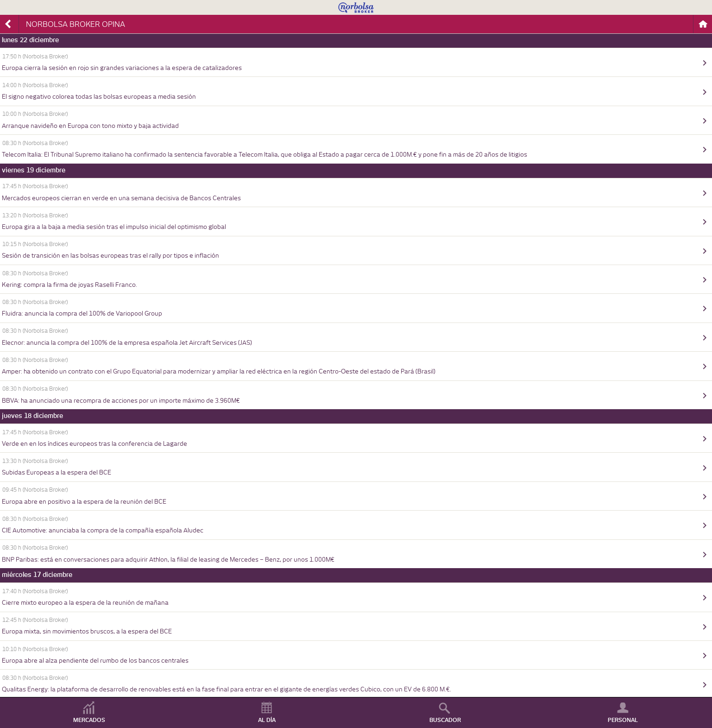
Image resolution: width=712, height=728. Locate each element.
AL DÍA (267, 720)
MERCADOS (89, 720)
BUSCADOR (445, 720)
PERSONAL (623, 720)
